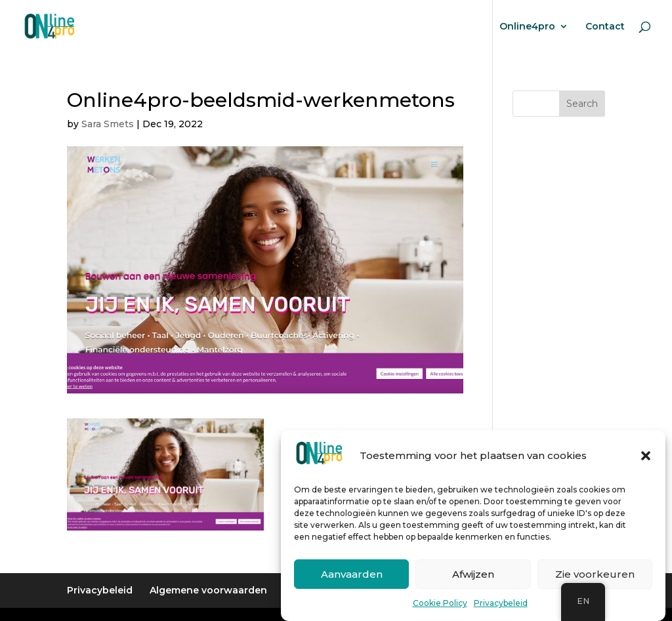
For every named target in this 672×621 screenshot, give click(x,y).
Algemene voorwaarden (208, 590)
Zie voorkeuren (595, 576)
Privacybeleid (501, 606)
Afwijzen (473, 576)
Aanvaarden (352, 576)
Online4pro (527, 27)
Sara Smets (108, 124)
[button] (646, 458)
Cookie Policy (440, 606)
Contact (605, 27)
